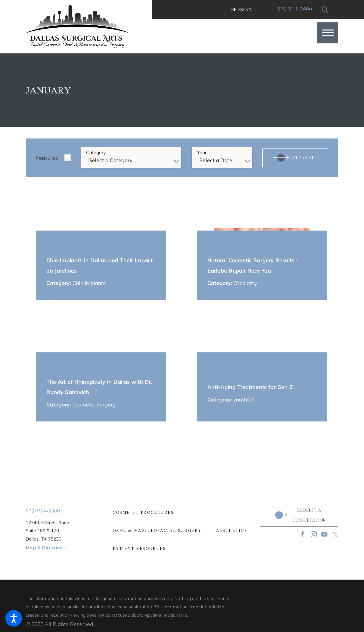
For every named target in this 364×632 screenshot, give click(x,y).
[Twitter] (335, 534)
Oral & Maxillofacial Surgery (157, 531)
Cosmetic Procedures (143, 513)
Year (202, 153)
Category (96, 153)
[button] (327, 33)
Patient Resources (139, 549)
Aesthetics (232, 531)
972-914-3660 (295, 9)
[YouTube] (324, 534)
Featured (47, 158)
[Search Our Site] (325, 10)
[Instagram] (314, 534)
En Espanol (244, 10)
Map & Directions (45, 548)
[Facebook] (303, 534)
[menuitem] (182, 513)
